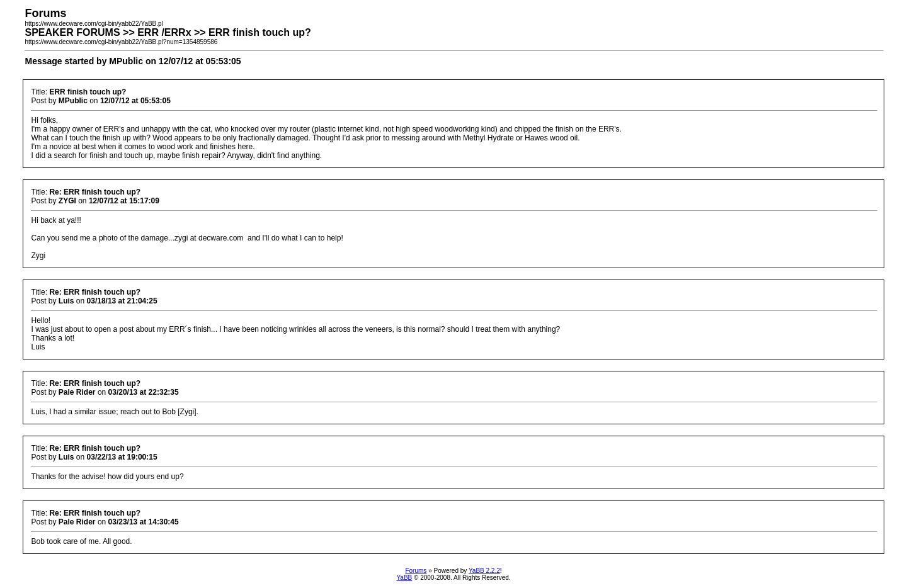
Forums (416, 571)
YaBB (404, 578)
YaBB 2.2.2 (484, 571)
